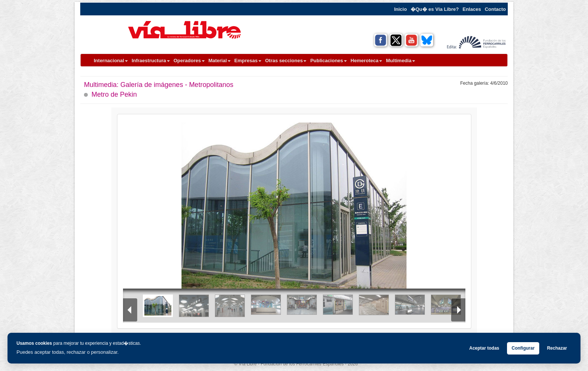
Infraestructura (151, 61)
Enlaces (472, 9)
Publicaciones (328, 61)
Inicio (400, 9)
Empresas (248, 61)
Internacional (111, 61)
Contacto (495, 9)
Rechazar (557, 348)
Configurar (523, 348)
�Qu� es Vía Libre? (435, 9)
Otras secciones (286, 61)
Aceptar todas (484, 348)
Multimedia (400, 61)
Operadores (189, 61)
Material (220, 61)
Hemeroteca (366, 61)
